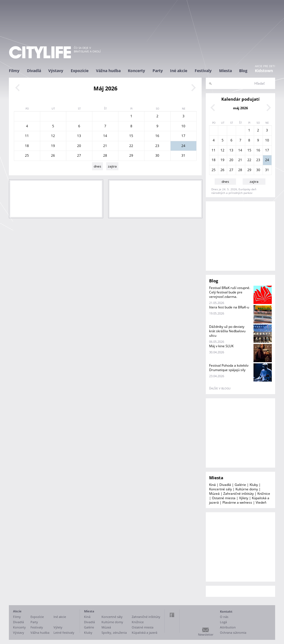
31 (183, 155)
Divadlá (34, 71)
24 (183, 146)
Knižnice (264, 494)
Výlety (244, 498)
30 (157, 155)
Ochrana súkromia (233, 632)
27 (79, 155)
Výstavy (56, 71)
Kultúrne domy (247, 489)
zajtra (112, 166)
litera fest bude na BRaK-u (229, 307)
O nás (224, 617)
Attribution (228, 627)
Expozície (80, 71)
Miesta (225, 71)
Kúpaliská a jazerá (144, 632)
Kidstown (264, 71)
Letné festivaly (64, 632)
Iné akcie (179, 71)
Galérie (240, 485)
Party (158, 71)
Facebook (172, 615)
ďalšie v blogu (220, 388)
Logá (223, 622)
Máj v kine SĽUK (221, 346)
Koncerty (136, 71)
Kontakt (226, 611)
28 (105, 155)
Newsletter (206, 634)
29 (131, 155)
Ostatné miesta (224, 498)
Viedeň (261, 502)
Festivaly (203, 71)
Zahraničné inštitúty (239, 494)
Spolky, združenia (114, 632)
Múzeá (214, 494)
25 (27, 155)
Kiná (212, 485)
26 (53, 155)
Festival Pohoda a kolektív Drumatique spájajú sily (229, 368)
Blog (243, 71)
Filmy (14, 71)
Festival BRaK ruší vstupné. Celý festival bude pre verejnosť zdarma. (230, 292)
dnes (97, 166)
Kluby (254, 485)
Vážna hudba (108, 71)
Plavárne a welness (237, 502)
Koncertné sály (220, 489)
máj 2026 (240, 108)
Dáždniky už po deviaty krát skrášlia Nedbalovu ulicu (227, 331)
